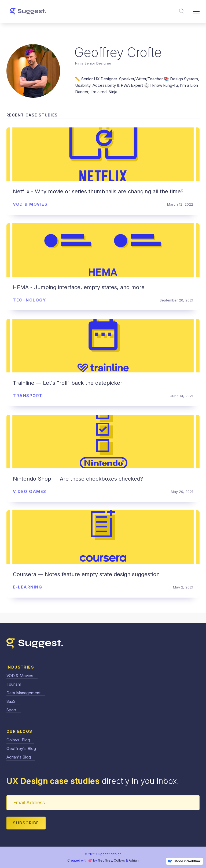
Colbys (119, 860)
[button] (196, 12)
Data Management (23, 693)
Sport (11, 710)
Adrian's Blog (19, 757)
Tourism (14, 684)
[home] (28, 11)
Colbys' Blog (18, 740)
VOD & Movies (20, 676)
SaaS (11, 701)
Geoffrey (105, 860)
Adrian (134, 860)
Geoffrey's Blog (21, 748)
